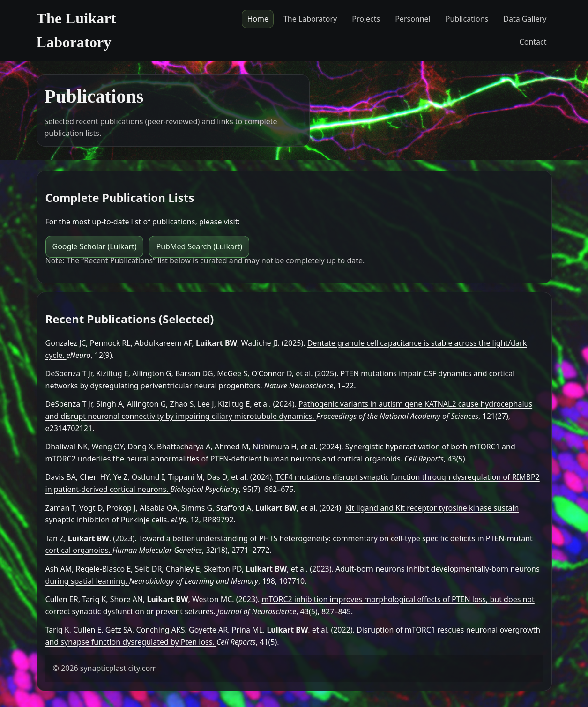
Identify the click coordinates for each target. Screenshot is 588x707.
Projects (366, 19)
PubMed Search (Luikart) (199, 246)
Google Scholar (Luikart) (95, 246)
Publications (467, 19)
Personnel (413, 19)
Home (258, 19)
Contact (533, 42)
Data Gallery (525, 19)
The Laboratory (310, 19)
